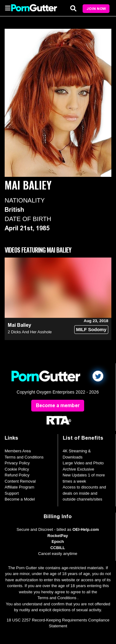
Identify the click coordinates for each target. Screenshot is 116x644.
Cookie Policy (17, 469)
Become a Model (20, 499)
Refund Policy (17, 475)
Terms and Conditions (24, 457)
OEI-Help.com (86, 529)
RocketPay (58, 536)
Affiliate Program (19, 487)
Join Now (96, 9)
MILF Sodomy (91, 329)
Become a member (58, 405)
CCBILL (58, 548)
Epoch (58, 542)
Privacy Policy (17, 463)
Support (12, 493)
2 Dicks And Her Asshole (30, 332)
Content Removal (20, 481)
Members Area (18, 451)
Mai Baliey (19, 325)
